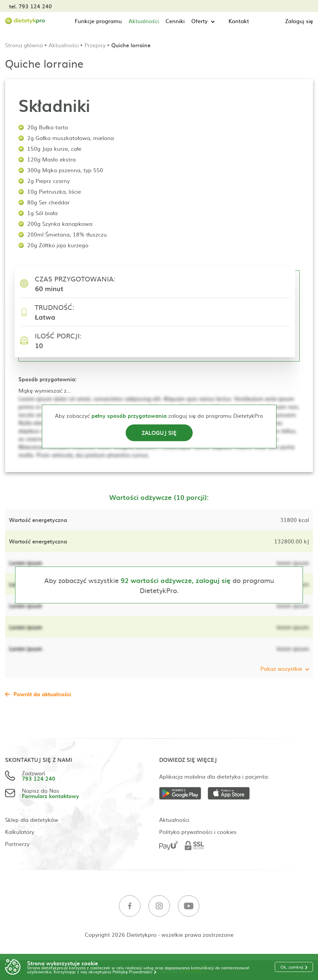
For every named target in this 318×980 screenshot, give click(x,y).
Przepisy (95, 45)
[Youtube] (189, 906)
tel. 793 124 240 (30, 6)
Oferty (199, 21)
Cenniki (175, 21)
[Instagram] (159, 906)
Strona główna (24, 45)
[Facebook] (130, 906)
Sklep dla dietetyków (32, 820)
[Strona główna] (25, 21)
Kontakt (239, 21)
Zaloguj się (299, 21)
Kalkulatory (20, 832)
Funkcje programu (98, 21)
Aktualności (144, 21)
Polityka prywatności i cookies (198, 832)
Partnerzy (17, 844)
